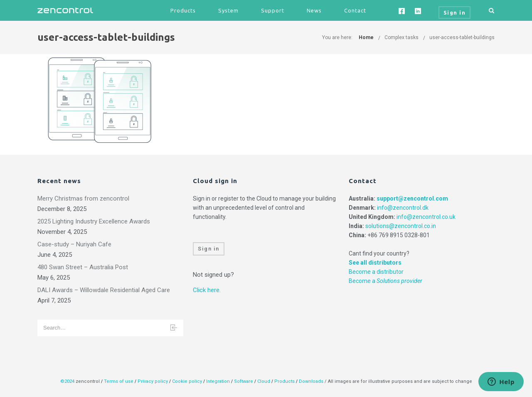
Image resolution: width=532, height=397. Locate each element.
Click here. (207, 290)
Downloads (311, 381)
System (228, 10)
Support (273, 10)
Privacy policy (153, 381)
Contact (355, 10)
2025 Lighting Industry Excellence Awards (94, 221)
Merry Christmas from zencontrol (83, 198)
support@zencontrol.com (412, 198)
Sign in (209, 249)
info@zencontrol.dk (403, 208)
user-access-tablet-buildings (462, 37)
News (314, 10)
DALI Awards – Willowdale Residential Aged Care (104, 290)
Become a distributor (376, 272)
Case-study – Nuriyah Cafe (74, 244)
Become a (385, 281)
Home (366, 37)
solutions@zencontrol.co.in (401, 226)
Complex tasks (401, 37)
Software (244, 381)
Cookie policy (187, 381)
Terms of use (119, 381)
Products (183, 10)
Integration (218, 381)
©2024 (67, 381)
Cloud (264, 381)
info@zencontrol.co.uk (426, 217)
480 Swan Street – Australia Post (83, 267)
